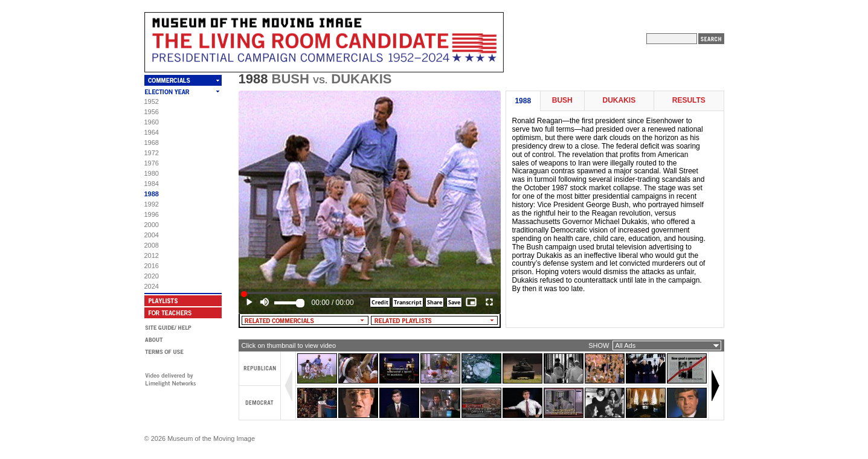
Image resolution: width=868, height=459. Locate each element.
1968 (152, 143)
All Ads (626, 345)
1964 (152, 132)
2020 (152, 276)
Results (689, 101)
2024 (152, 286)
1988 (152, 194)
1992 (152, 204)
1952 (152, 101)
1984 (152, 184)
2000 (152, 225)
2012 (152, 255)
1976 (152, 163)
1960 (152, 122)
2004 (152, 235)
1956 (152, 112)
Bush (562, 101)
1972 (152, 153)
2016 (152, 266)
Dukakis (619, 101)
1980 (152, 173)
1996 (152, 214)
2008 (152, 245)
